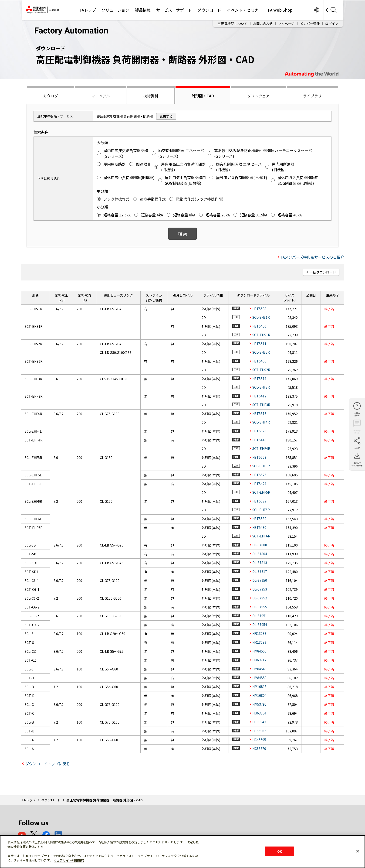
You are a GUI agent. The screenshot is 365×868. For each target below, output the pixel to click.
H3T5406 (259, 361)
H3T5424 (259, 484)
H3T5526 (259, 475)
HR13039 (259, 642)
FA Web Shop (280, 10)
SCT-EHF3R (261, 405)
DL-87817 (260, 571)
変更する (166, 116)
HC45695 (259, 740)
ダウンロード (209, 10)
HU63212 (259, 660)
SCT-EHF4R (261, 448)
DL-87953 (260, 589)
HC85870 (259, 748)
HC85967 (259, 731)
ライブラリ (312, 96)
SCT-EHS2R (261, 370)
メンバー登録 (310, 24)
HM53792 (259, 704)
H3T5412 (259, 396)
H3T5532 (259, 519)
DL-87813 (260, 563)
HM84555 (259, 651)
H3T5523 (259, 457)
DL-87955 (260, 607)
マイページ (286, 24)
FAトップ (88, 10)
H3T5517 (259, 413)
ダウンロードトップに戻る (47, 764)
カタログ (51, 96)
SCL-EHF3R (261, 387)
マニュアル (101, 96)
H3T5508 (259, 309)
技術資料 (151, 96)
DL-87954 (260, 625)
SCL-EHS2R (261, 352)
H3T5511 (259, 344)
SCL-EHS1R (261, 317)
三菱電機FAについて (233, 24)
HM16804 (259, 695)
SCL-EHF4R (261, 422)
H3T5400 (259, 326)
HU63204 (259, 713)
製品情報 (143, 10)
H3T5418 (259, 440)
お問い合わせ (263, 24)
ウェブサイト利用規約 (69, 860)
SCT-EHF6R (261, 536)
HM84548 (259, 669)
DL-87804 (260, 554)
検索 (182, 234)
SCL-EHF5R (261, 466)
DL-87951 (260, 616)
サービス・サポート (174, 10)
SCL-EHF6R (261, 510)
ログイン (332, 24)
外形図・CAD (203, 96)
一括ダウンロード (323, 272)
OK (280, 851)
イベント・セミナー (245, 10)
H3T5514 (259, 379)
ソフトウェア (258, 96)
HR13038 (259, 633)
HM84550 (259, 678)
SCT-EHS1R (261, 335)
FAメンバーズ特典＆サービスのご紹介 (312, 257)
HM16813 (259, 687)
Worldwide (316, 10)
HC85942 (259, 722)
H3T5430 (259, 527)
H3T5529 (259, 501)
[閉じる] (358, 851)
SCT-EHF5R (261, 492)
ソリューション (115, 10)
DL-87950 (260, 580)
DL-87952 (260, 598)
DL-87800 (260, 545)
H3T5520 (259, 431)
